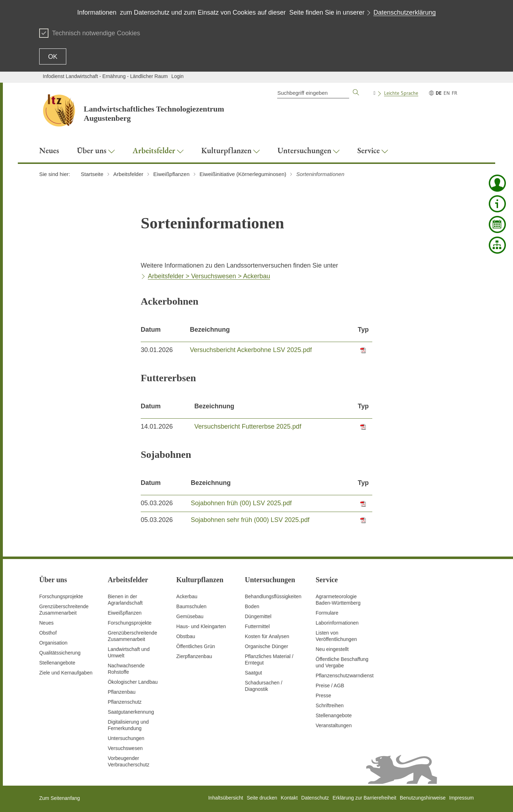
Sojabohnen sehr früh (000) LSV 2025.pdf (250, 520)
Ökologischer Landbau (133, 682)
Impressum (462, 798)
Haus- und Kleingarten (201, 626)
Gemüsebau (190, 616)
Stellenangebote (57, 663)
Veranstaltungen (334, 725)
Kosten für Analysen (267, 636)
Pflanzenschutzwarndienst (345, 676)
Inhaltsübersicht (226, 798)
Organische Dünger (266, 646)
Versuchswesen (125, 748)
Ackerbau (187, 596)
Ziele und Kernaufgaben (66, 673)
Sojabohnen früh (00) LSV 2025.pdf (241, 503)
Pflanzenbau (121, 692)
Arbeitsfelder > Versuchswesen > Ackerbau (209, 276)
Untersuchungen (126, 738)
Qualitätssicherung (60, 653)
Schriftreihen (330, 705)
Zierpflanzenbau (194, 656)
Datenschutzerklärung (405, 12)
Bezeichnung (210, 330)
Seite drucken (262, 798)
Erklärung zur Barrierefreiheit (364, 798)
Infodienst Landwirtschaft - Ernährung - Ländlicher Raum (105, 76)
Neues (46, 623)
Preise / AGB (330, 686)
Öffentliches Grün (196, 646)
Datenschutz (315, 798)
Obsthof (48, 633)
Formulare (327, 613)
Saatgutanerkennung (131, 712)
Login (177, 76)
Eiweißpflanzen (125, 613)
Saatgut (253, 673)
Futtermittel (257, 626)
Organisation (53, 643)
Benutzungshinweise (423, 798)
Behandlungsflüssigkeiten (273, 596)
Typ (363, 330)
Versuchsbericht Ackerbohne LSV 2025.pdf (251, 350)
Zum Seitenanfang (59, 798)
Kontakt (289, 798)
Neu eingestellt (332, 649)
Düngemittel (258, 616)
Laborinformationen (337, 623)
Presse (323, 695)
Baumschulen (191, 606)
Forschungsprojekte (61, 596)
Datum (151, 330)
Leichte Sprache (401, 93)
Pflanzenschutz (125, 702)
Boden (252, 606)
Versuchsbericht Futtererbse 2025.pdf (248, 426)
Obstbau (186, 636)
